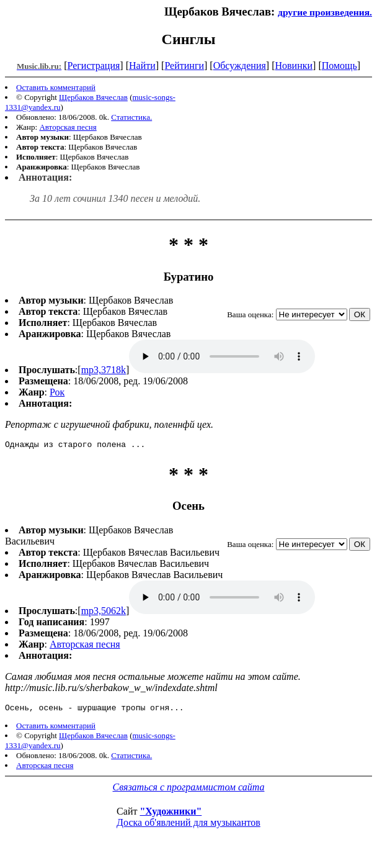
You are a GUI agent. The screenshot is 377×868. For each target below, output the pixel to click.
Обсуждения (240, 66)
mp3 (222, 356)
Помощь (339, 66)
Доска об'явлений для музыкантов (188, 826)
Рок (57, 392)
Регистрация (94, 66)
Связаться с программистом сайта (189, 791)
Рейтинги (184, 66)
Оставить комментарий (56, 87)
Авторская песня (68, 127)
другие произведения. (325, 12)
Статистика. (131, 117)
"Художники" (171, 815)
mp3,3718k (104, 370)
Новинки (294, 66)
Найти (142, 66)
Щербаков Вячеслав (93, 97)
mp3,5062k (104, 613)
